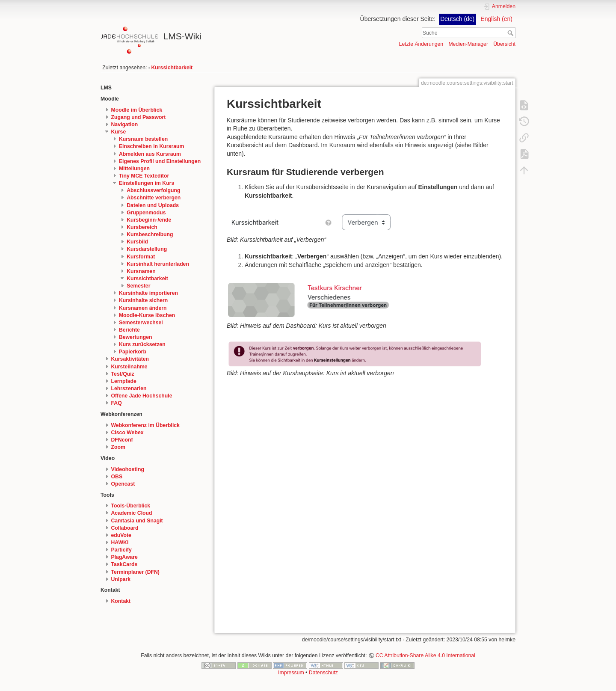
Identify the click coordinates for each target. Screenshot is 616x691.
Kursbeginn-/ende (149, 220)
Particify (121, 550)
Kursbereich (142, 227)
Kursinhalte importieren (148, 293)
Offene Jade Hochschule (142, 396)
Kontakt (121, 601)
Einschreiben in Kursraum (152, 146)
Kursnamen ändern (143, 308)
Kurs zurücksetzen (142, 344)
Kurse (119, 132)
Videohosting (128, 469)
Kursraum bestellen (143, 139)
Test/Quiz (123, 374)
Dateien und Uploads (153, 205)
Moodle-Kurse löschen (147, 315)
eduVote (121, 535)
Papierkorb (133, 352)
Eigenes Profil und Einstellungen (160, 161)
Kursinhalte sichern (143, 300)
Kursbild (137, 242)
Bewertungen (136, 337)
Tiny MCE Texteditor (144, 176)
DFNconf (122, 440)
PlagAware (124, 557)
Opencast (123, 484)
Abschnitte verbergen (154, 198)
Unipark (121, 579)
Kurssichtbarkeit (172, 68)
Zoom (118, 447)
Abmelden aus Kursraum (150, 154)
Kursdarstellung (147, 249)
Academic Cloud (132, 513)
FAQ (117, 403)
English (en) (496, 19)
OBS (117, 477)
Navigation (125, 125)
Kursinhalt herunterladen (158, 264)
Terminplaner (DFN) (135, 572)
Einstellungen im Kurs (147, 183)
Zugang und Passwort (139, 117)
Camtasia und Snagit (137, 521)
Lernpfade (124, 381)
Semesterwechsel (141, 323)
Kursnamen (141, 271)
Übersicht (504, 44)
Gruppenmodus (146, 213)
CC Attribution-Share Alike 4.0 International (425, 655)
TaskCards (124, 564)
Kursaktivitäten (130, 359)
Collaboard (125, 528)
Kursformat (141, 257)
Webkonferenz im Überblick (145, 425)
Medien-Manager (468, 44)
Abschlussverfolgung (153, 190)
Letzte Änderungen (421, 44)
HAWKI (120, 543)
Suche (511, 33)
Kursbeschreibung (150, 234)
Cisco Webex (127, 433)
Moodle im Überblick (137, 110)
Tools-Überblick (131, 506)
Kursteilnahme (129, 367)
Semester (138, 286)
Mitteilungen (134, 169)
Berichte (129, 330)
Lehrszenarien (129, 389)
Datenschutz (323, 673)
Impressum (291, 673)
